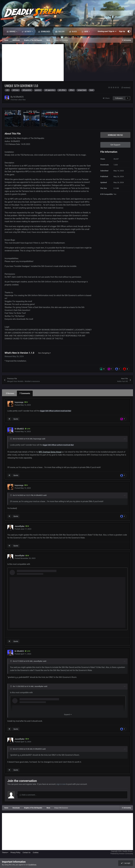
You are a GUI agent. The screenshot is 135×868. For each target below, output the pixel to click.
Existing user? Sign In (107, 31)
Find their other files (18, 100)
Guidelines (32, 865)
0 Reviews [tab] (10, 393)
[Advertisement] (33, 63)
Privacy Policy (15, 853)
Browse (12, 31)
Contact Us (27, 853)
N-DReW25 (19, 97)
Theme (5, 853)
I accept (126, 863)
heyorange (19, 402)
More (86, 31)
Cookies (36, 853)
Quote (16, 419)
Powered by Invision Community (122, 854)
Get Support (115, 145)
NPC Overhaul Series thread (50, 452)
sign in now (61, 784)
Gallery (60, 31)
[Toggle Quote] (11, 439)
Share (106, 98)
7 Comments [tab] (25, 393)
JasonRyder (20, 526)
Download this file (115, 135)
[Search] (104, 13)
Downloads (44, 31)
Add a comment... (28, 795)
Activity (27, 31)
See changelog (44, 353)
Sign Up (122, 31)
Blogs (73, 31)
